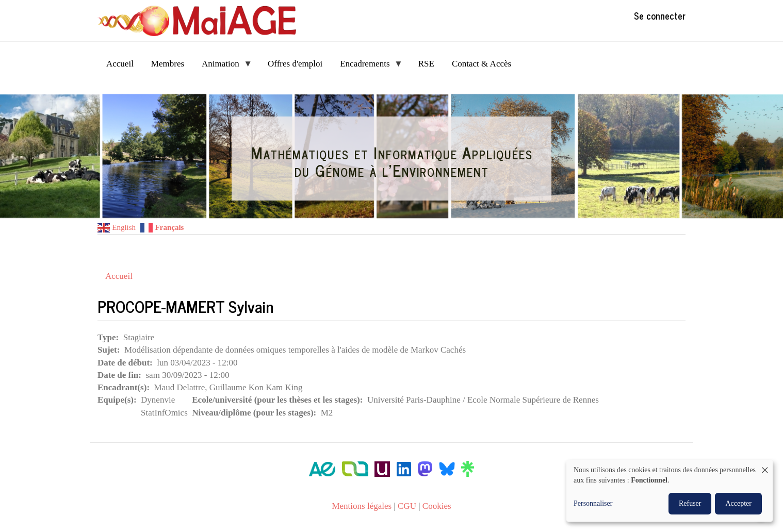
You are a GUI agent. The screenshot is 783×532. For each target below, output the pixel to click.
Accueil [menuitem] (120, 64)
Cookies (437, 506)
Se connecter (660, 15)
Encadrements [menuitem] (367, 67)
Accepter (738, 503)
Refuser (690, 503)
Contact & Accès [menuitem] (482, 64)
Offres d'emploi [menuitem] (295, 64)
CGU (407, 506)
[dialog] (670, 491)
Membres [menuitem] (168, 64)
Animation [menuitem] (223, 67)
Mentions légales (362, 506)
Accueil (119, 276)
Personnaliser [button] (593, 503)
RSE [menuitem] (426, 64)
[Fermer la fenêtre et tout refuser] (765, 466)
